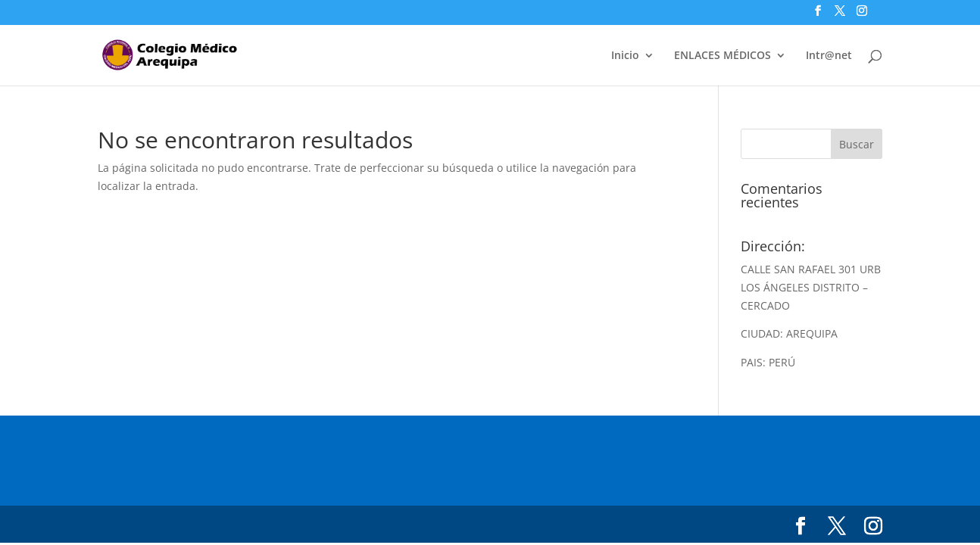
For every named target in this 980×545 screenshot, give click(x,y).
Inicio (625, 56)
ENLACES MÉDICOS (723, 56)
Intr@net (829, 56)
